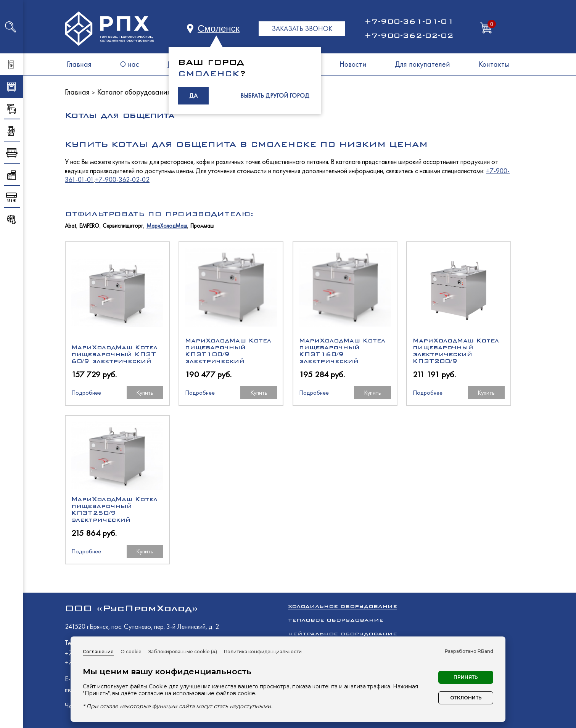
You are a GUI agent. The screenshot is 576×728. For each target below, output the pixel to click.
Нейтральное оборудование (343, 634)
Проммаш (202, 226)
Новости (353, 64)
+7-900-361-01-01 (409, 21)
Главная (79, 64)
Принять (466, 677)
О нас (130, 64)
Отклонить (466, 698)
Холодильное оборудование (343, 606)
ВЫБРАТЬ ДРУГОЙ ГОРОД (275, 96)
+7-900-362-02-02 (409, 35)
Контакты (494, 64)
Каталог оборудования (134, 92)
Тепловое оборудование (336, 620)
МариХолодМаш (167, 226)
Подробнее (86, 393)
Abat (70, 226)
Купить (145, 393)
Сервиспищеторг (123, 226)
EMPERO (89, 226)
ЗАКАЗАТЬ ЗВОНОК (302, 28)
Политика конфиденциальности (263, 652)
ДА (193, 96)
